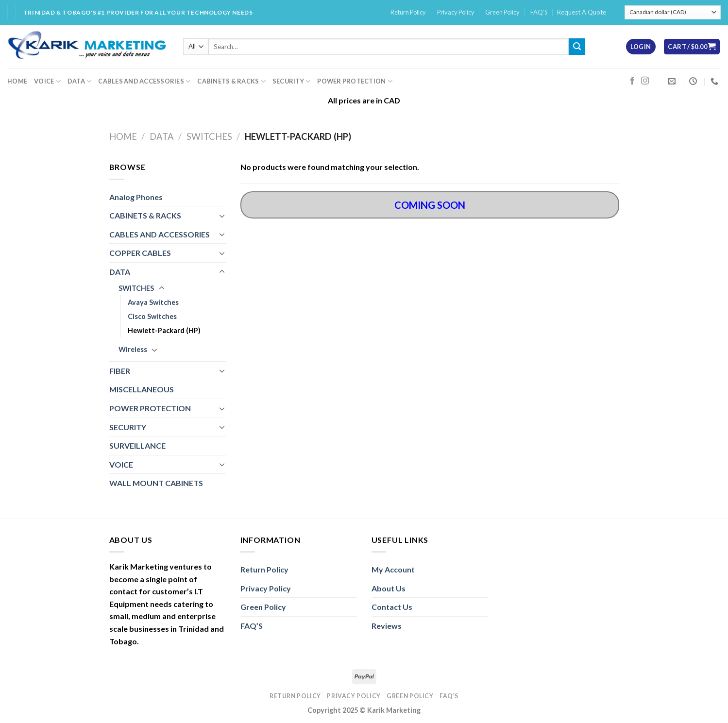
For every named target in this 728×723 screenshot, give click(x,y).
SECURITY (292, 81)
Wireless (133, 349)
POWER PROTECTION (355, 81)
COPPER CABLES (140, 253)
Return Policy (408, 12)
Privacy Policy (456, 12)
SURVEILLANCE (137, 446)
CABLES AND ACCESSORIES (144, 81)
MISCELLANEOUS (142, 389)
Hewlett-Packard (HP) (164, 330)
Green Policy (502, 12)
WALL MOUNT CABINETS (156, 483)
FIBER (120, 371)
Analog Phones (136, 197)
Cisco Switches (152, 316)
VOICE (47, 81)
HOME (17, 81)
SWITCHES (209, 136)
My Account (393, 569)
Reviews (387, 626)
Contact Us (392, 607)
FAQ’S (539, 12)
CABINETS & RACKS (231, 81)
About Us (389, 588)
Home (123, 136)
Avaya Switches (153, 302)
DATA (79, 81)
